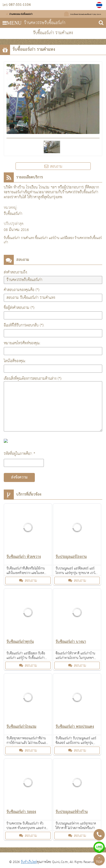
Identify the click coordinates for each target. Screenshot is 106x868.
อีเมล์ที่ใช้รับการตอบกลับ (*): (24, 325)
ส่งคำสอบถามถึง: (16, 272)
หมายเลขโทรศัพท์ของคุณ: (22, 343)
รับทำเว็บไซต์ (29, 862)
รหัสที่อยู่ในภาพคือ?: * (19, 454)
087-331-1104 (20, 5)
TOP (99, 860)
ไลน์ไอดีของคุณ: (15, 361)
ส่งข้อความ (19, 477)
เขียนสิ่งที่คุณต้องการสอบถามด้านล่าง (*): (33, 379)
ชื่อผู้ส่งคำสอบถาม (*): (19, 308)
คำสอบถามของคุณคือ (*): (22, 290)
